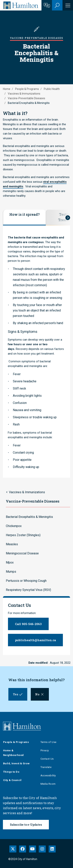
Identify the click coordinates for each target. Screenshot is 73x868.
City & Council (12, 780)
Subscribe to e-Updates (26, 825)
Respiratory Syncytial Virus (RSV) (28, 590)
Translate (46, 767)
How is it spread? (25, 214)
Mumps (11, 572)
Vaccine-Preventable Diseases (26, 98)
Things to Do (11, 772)
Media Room (48, 784)
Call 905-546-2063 (28, 624)
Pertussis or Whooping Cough (26, 581)
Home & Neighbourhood (13, 753)
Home (7, 89)
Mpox (10, 562)
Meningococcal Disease (22, 553)
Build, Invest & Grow (16, 763)
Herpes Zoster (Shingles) (23, 535)
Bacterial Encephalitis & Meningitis (29, 517)
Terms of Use (48, 742)
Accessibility (48, 775)
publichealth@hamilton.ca (35, 640)
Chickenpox (14, 526)
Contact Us (47, 759)
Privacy (45, 750)
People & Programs (27, 89)
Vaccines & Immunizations (24, 94)
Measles (12, 544)
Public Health (52, 89)
